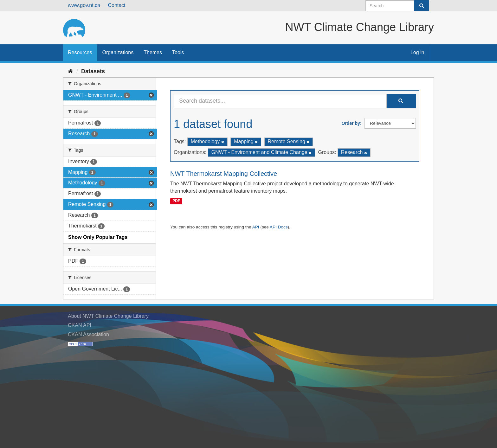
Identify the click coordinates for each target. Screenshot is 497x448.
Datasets (93, 71)
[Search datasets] (397, 6)
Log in (417, 52)
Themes (153, 52)
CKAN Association (88, 334)
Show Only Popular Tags (98, 237)
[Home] (71, 71)
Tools (178, 52)
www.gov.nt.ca (84, 5)
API (256, 227)
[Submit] (422, 6)
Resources (80, 52)
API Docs (279, 227)
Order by (351, 123)
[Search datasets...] (280, 101)
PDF (176, 201)
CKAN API (80, 325)
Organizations (118, 52)
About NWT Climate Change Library (108, 316)
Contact (116, 5)
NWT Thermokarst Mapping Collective (224, 174)
